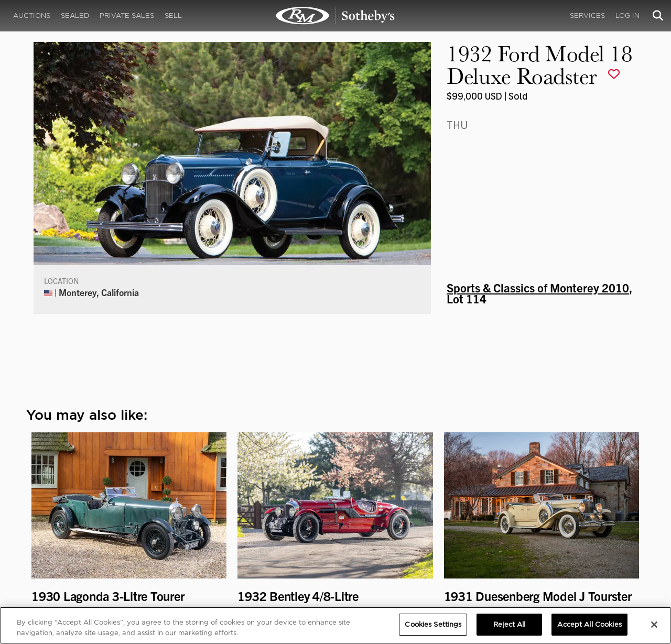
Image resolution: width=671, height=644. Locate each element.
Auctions (32, 15)
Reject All (509, 624)
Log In (627, 15)
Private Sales (127, 15)
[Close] (654, 625)
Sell (173, 15)
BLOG (414, 549)
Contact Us (54, 549)
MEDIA (416, 518)
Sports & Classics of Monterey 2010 (538, 145)
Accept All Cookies (589, 624)
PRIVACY (596, 518)
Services (587, 15)
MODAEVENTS (224, 549)
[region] (335, 625)
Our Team (52, 539)
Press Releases (429, 539)
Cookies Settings (608, 528)
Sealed (75, 15)
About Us (51, 528)
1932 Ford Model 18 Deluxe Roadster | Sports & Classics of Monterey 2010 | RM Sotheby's (335, 16)
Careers (213, 539)
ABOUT (48, 518)
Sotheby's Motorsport (239, 560)
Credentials (425, 528)
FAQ (206, 528)
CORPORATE (221, 518)
